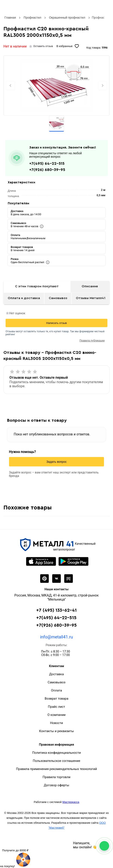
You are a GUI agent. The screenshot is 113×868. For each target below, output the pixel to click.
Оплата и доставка (24, 298)
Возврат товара (56, 699)
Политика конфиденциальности (56, 753)
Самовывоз (58, 298)
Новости (56, 723)
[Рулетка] (15, 858)
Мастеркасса (71, 802)
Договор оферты (56, 785)
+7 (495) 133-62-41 (56, 610)
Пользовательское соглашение (57, 761)
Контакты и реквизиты (56, 731)
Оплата (57, 690)
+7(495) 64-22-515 (47, 163)
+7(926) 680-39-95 (47, 170)
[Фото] (56, 86)
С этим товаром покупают (37, 286)
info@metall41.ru (56, 637)
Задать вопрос (57, 462)
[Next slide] (102, 86)
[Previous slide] (11, 86)
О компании (56, 715)
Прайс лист (56, 707)
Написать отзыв (56, 323)
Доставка (56, 674)
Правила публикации (92, 341)
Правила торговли (56, 777)
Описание (90, 286)
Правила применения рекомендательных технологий (56, 769)
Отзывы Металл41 (91, 298)
